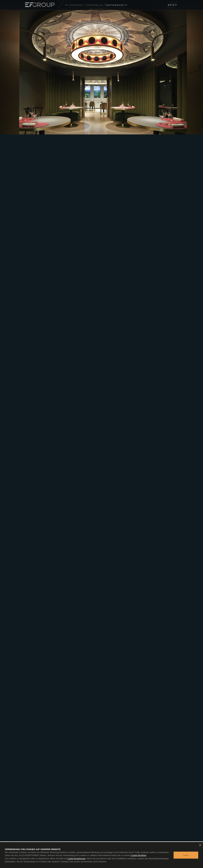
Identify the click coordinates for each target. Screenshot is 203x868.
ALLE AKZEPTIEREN (186, 856)
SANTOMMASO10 (117, 5)
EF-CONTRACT (74, 5)
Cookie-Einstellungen (76, 859)
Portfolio (95, 5)
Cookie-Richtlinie (139, 855)
